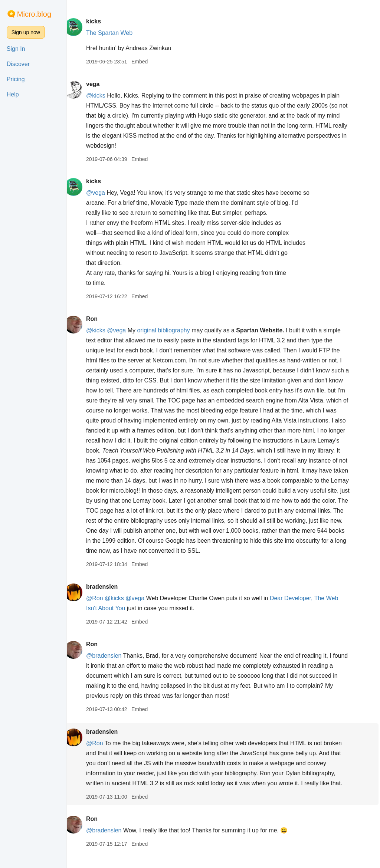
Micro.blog (34, 14)
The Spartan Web (117, 33)
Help (13, 94)
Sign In (16, 49)
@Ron (102, 608)
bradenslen (110, 597)
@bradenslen (112, 666)
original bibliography (171, 330)
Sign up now (26, 32)
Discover (18, 64)
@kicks (104, 96)
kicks (101, 21)
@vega (103, 193)
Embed (147, 62)
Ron (100, 319)
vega (101, 84)
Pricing (16, 79)
